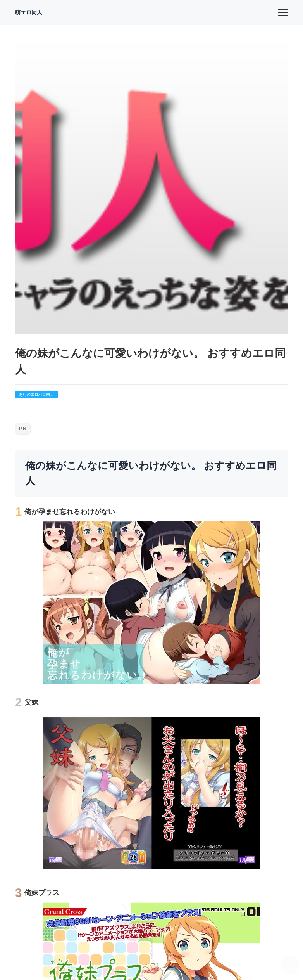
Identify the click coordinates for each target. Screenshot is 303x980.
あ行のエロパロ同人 (36, 394)
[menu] (283, 12)
